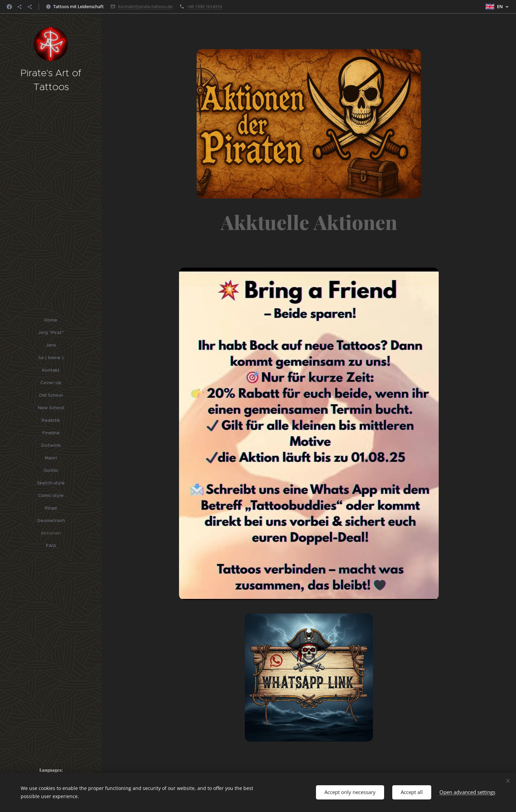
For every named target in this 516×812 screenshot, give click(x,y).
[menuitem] (51, 320)
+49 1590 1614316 (204, 6)
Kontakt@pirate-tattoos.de (145, 6)
